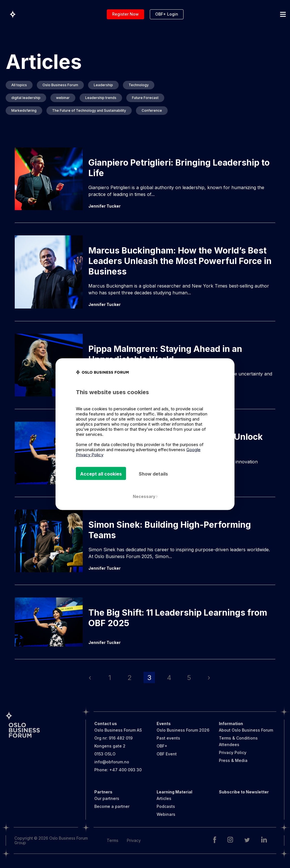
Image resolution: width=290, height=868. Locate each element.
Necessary (145, 496)
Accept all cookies (101, 474)
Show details (153, 474)
